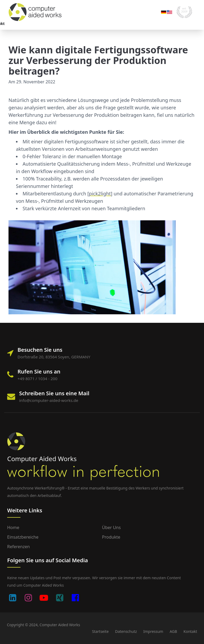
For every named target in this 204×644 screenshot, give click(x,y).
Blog (103, 23)
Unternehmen (82, 23)
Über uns (111, 527)
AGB (173, 631)
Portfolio (56, 23)
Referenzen (18, 547)
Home (13, 527)
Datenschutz (126, 631)
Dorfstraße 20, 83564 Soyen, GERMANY (54, 357)
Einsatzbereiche (29, 23)
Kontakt (115, 23)
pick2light (100, 194)
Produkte (111, 537)
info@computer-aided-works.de (49, 400)
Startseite (100, 631)
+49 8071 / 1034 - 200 (37, 379)
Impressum (153, 631)
